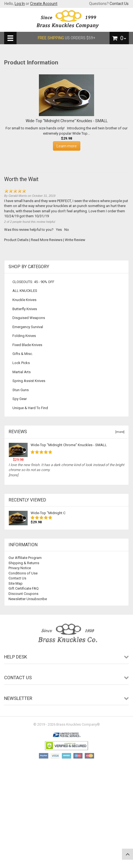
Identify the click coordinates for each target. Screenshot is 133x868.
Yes (59, 230)
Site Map (16, 583)
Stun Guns (21, 390)
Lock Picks (21, 363)
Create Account (44, 4)
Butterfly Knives (25, 309)
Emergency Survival (28, 327)
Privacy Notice (20, 568)
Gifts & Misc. (23, 354)
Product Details (16, 240)
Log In (20, 4)
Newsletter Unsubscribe (28, 599)
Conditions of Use (23, 573)
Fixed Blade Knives (27, 345)
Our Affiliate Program (25, 558)
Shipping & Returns (24, 563)
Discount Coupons (23, 594)
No (67, 230)
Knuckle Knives (24, 300)
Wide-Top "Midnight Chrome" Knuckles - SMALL (69, 445)
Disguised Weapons (29, 318)
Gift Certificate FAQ (24, 588)
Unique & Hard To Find (30, 408)
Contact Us (119, 4)
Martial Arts (22, 372)
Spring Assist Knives (29, 381)
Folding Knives (24, 336)
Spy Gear (20, 399)
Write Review (75, 240)
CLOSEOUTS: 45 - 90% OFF (33, 282)
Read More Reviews (47, 240)
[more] (119, 432)
